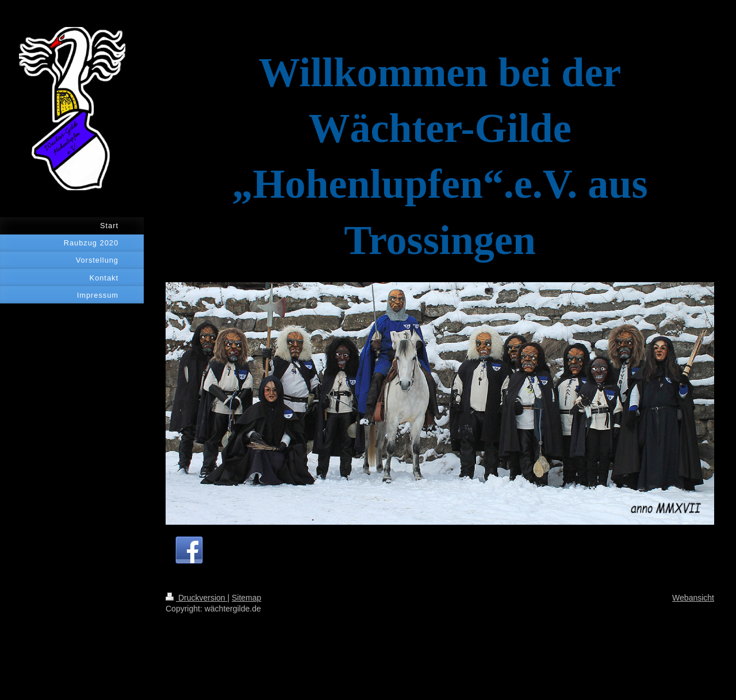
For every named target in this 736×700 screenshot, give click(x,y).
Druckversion (196, 598)
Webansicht (693, 598)
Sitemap (246, 598)
